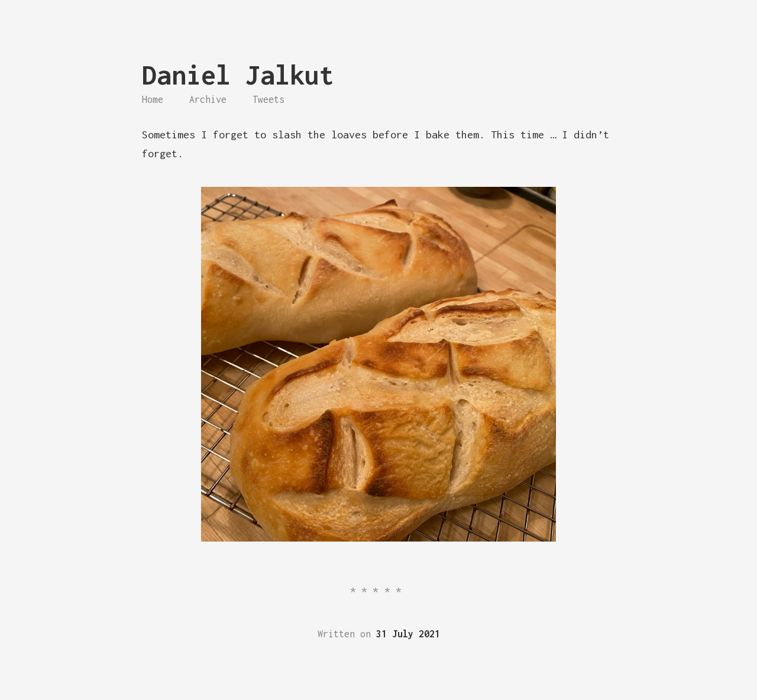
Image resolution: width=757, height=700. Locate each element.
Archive (208, 99)
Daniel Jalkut (238, 75)
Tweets (268, 99)
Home (153, 99)
